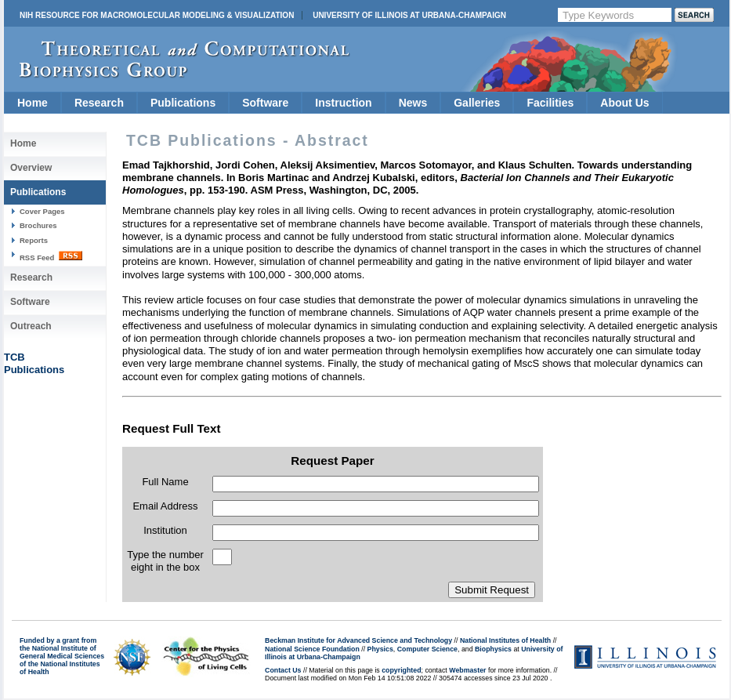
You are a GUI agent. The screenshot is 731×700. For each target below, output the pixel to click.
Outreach (31, 326)
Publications (183, 103)
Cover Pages (42, 211)
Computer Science (427, 649)
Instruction (343, 103)
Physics (380, 649)
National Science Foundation (312, 649)
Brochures (38, 225)
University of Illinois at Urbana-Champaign (409, 15)
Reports (34, 240)
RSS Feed (51, 256)
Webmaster (467, 670)
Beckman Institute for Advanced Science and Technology (358, 640)
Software (265, 103)
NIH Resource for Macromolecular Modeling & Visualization (157, 15)
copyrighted (401, 670)
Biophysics (493, 649)
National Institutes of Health (505, 640)
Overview (31, 168)
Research (99, 103)
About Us (624, 103)
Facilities (550, 103)
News (413, 103)
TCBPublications (34, 363)
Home (33, 103)
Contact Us (283, 670)
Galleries (477, 103)
